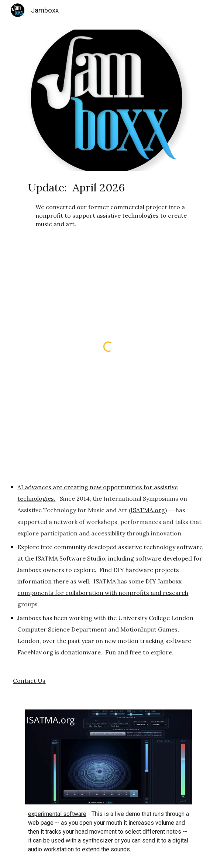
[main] (109, 204)
